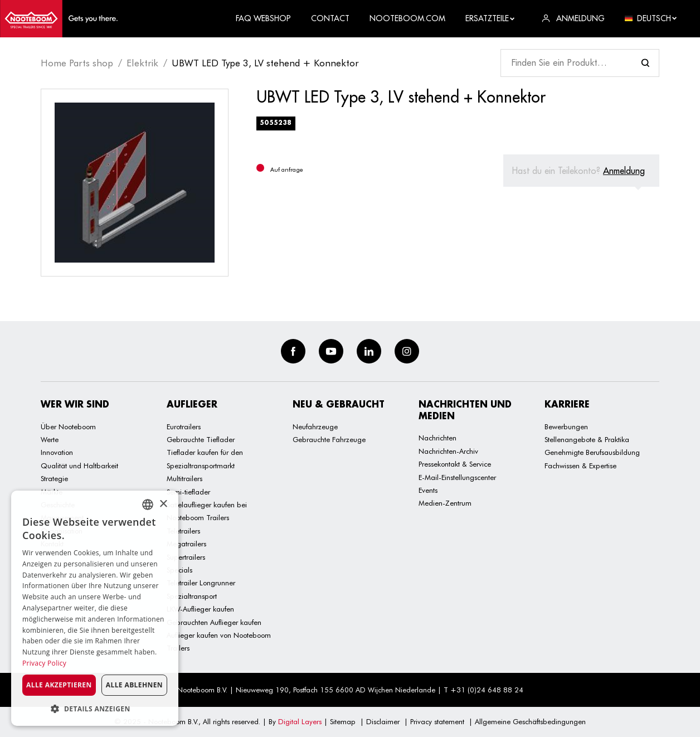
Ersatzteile (490, 18)
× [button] (163, 504)
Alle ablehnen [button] (134, 685)
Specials (179, 570)
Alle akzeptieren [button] (59, 685)
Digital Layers (300, 721)
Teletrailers (183, 531)
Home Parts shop (77, 63)
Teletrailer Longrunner (201, 583)
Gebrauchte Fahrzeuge (329, 439)
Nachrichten (437, 438)
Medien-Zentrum (445, 503)
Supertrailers (186, 557)
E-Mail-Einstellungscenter (457, 477)
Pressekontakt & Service (455, 464)
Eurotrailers (184, 426)
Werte (50, 439)
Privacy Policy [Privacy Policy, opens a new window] (44, 663)
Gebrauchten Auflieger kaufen (214, 622)
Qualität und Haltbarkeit (79, 466)
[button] (95, 709)
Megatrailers (186, 544)
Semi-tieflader (188, 492)
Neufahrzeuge (315, 426)
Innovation (57, 452)
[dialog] (95, 608)
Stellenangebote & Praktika (587, 439)
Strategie (54, 478)
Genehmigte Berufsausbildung (592, 452)
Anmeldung (624, 171)
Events (428, 490)
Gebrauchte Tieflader (201, 439)
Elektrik (142, 63)
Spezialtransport (192, 596)
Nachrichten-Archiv (448, 451)
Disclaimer (383, 721)
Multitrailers (184, 478)
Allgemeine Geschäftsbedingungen (530, 721)
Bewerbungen (566, 426)
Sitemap (343, 721)
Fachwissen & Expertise (580, 466)
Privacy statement (437, 721)
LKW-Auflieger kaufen (200, 609)
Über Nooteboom (68, 426)
